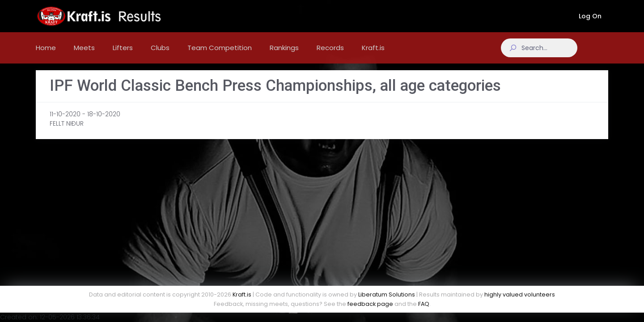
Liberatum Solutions (387, 294)
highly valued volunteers (520, 294)
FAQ (424, 304)
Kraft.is (242, 294)
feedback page (370, 304)
